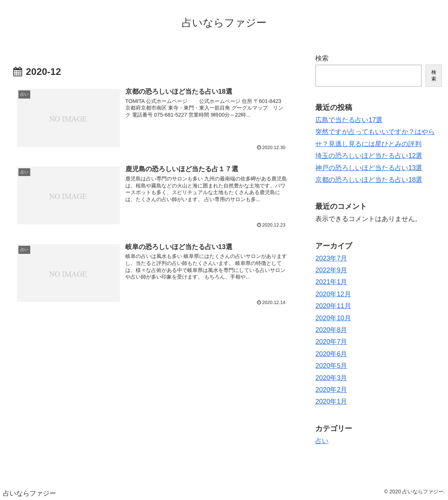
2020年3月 (331, 378)
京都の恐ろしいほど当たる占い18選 (369, 180)
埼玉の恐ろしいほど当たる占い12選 (369, 156)
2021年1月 (331, 282)
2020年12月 (333, 294)
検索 (322, 58)
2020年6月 (331, 354)
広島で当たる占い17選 (349, 120)
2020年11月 (333, 306)
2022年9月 (331, 270)
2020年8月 (331, 330)
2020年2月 (331, 390)
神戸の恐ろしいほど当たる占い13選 (369, 168)
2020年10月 (333, 318)
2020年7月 (331, 342)
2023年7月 (331, 258)
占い (322, 441)
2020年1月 (331, 401)
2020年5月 (331, 366)
